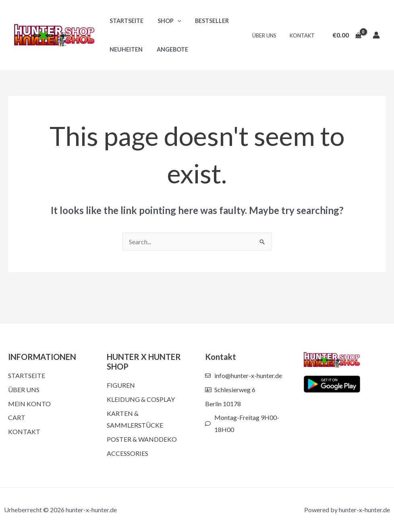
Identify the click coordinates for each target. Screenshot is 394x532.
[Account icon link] (376, 35)
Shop (166, 21)
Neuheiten (125, 49)
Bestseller (206, 21)
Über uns (268, 35)
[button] (174, 21)
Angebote (169, 49)
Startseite (125, 21)
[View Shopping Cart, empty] (347, 35)
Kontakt (303, 35)
